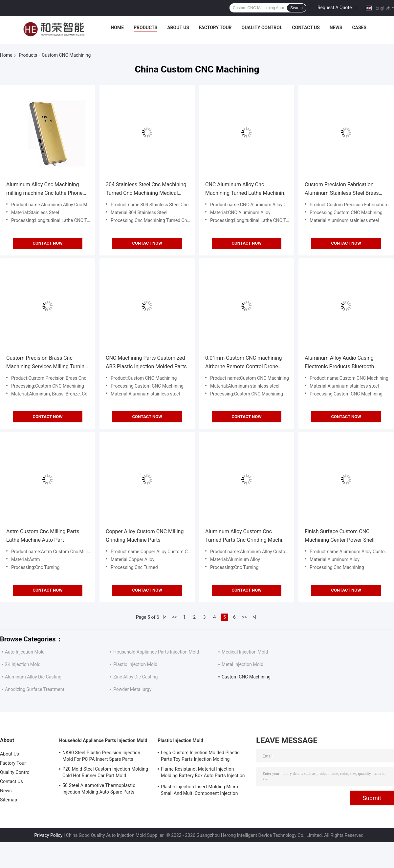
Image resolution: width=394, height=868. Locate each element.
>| (255, 617)
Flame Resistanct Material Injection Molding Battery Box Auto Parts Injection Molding (203, 773)
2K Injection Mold (23, 664)
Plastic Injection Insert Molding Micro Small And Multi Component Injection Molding (199, 791)
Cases (359, 28)
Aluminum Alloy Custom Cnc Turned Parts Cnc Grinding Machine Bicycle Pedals (247, 536)
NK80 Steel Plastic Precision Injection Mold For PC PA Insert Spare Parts (101, 756)
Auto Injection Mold (25, 652)
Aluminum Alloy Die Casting (33, 677)
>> (244, 617)
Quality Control (262, 28)
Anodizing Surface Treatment (35, 689)
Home (117, 28)
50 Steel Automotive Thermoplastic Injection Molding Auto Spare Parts (99, 789)
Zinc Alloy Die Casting (135, 677)
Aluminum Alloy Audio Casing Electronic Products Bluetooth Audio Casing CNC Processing (340, 363)
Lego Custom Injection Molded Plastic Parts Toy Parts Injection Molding (200, 756)
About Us (178, 28)
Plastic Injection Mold (135, 664)
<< (174, 617)
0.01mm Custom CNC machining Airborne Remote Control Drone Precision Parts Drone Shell (244, 363)
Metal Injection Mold (242, 664)
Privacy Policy (48, 835)
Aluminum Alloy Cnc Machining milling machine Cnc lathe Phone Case (44, 189)
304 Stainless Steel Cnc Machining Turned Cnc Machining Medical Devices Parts (146, 189)
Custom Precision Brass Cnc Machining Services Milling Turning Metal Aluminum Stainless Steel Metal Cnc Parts (47, 363)
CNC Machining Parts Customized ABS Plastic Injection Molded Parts (146, 362)
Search (296, 8)
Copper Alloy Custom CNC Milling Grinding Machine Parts (145, 536)
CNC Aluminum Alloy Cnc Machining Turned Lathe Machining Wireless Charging (246, 189)
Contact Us (306, 28)
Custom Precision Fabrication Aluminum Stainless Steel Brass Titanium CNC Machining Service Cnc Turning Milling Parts (343, 189)
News (336, 28)
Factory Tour (215, 28)
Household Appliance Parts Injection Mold (156, 652)
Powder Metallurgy (132, 689)
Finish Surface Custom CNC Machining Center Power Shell (340, 536)
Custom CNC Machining (246, 677)
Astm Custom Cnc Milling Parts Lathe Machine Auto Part (43, 536)
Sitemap (9, 800)
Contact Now (47, 243)
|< (164, 617)
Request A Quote (335, 8)
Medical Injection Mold (245, 652)
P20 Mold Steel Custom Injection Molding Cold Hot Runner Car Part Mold (105, 772)
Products (145, 28)
